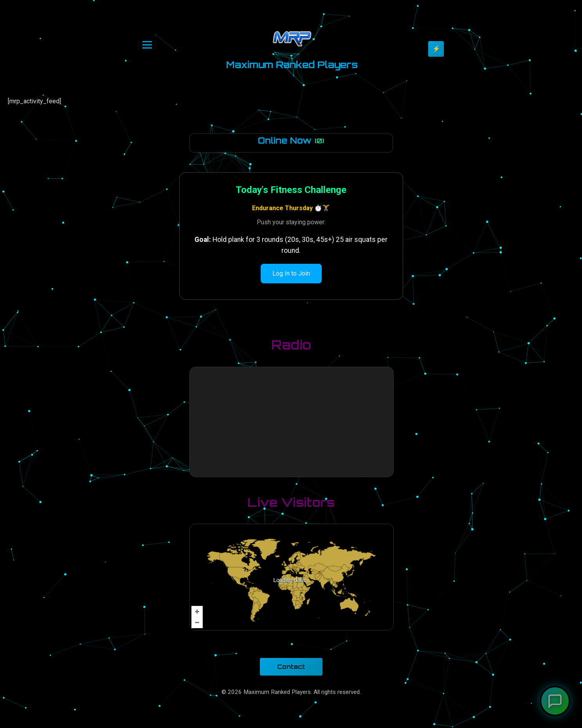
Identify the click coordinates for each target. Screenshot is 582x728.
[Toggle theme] (436, 49)
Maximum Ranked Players (292, 65)
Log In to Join (291, 273)
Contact (291, 667)
